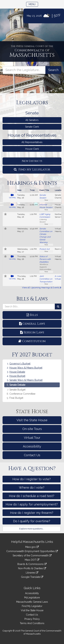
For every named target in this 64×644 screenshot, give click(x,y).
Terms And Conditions (32, 623)
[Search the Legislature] (53, 70)
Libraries (32, 573)
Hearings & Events (32, 183)
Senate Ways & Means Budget (26, 380)
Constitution (32, 341)
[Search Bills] (58, 306)
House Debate (17, 372)
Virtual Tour (32, 438)
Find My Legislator (32, 170)
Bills (32, 315)
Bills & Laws (32, 299)
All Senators (32, 120)
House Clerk (32, 149)
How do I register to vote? (32, 479)
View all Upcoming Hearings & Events (42, 288)
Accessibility (32, 446)
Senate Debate (17, 385)
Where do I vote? (32, 488)
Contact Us (32, 455)
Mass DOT (32, 560)
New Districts (32, 161)
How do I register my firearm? (32, 513)
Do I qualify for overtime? (32, 521)
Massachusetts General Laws (32, 602)
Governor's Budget (20, 364)
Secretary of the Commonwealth (32, 556)
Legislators (32, 103)
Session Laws (32, 332)
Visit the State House (32, 420)
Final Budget (16, 398)
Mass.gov (32, 547)
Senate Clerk (32, 127)
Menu (33, 4)
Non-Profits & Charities (32, 568)
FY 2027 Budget (32, 355)
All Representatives (32, 142)
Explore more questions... (32, 529)
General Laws (32, 324)
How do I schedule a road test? (32, 496)
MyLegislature (32, 598)
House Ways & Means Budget (26, 368)
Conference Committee (22, 394)
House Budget (17, 376)
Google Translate (32, 577)
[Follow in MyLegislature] (5, 215)
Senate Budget (17, 390)
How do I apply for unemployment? (32, 504)
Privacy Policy (32, 619)
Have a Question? (32, 469)
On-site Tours (32, 429)
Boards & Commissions (32, 564)
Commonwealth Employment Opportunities (32, 551)
